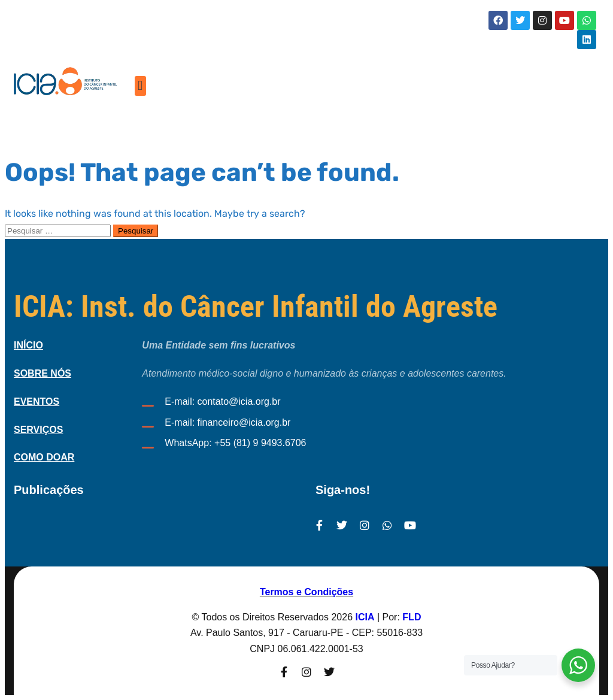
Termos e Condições (306, 592)
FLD (412, 617)
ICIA (365, 617)
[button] (140, 86)
